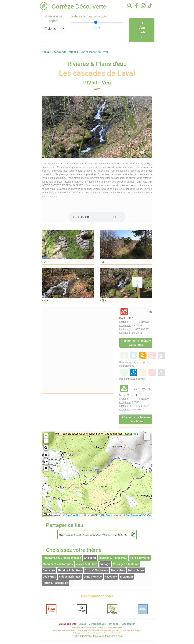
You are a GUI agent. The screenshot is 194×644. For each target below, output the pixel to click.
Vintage (105, 564)
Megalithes (118, 570)
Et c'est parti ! (142, 30)
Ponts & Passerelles (56, 583)
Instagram (126, 577)
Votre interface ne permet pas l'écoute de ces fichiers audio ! (97, 217)
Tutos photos (136, 570)
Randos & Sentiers (70, 570)
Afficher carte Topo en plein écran (136, 419)
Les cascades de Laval (94, 52)
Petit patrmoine (140, 558)
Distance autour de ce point (89, 16)
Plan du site (114, 624)
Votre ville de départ (53, 19)
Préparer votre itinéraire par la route (136, 343)
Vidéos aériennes (70, 577)
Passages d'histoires (126, 564)
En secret (90, 558)
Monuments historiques (58, 564)
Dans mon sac (93, 577)
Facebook (111, 577)
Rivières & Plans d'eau (113, 558)
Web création (128, 624)
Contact (82, 624)
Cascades (49, 570)
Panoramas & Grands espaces (62, 558)
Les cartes (49, 577)
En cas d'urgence (68, 624)
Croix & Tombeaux (97, 570)
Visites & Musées (87, 564)
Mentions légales (97, 624)
